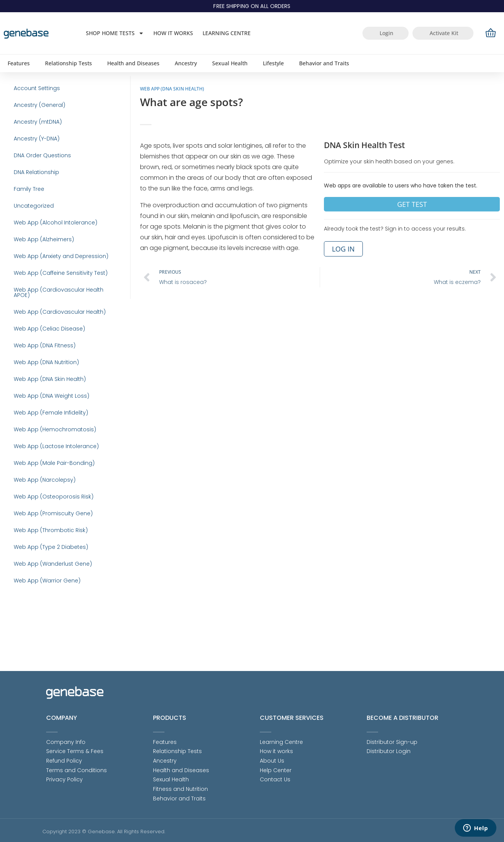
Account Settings (31, 89)
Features (19, 63)
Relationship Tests (68, 63)
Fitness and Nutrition (180, 788)
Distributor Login (389, 748)
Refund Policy (64, 758)
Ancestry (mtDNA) (32, 127)
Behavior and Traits (324, 63)
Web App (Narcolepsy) (39, 528)
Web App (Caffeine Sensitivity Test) (55, 299)
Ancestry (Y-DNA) (31, 147)
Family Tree (23, 204)
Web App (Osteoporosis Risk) (48, 547)
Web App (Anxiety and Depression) (55, 280)
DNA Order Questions (37, 166)
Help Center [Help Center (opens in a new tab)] (276, 768)
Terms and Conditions (76, 768)
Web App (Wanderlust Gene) (47, 624)
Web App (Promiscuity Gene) (48, 566)
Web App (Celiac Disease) (44, 356)
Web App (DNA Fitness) (39, 376)
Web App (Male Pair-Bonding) (48, 509)
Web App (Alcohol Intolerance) (50, 242)
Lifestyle (273, 63)
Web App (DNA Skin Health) (44, 414)
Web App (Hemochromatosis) (49, 471)
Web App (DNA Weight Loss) (46, 433)
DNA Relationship (31, 185)
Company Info (66, 739)
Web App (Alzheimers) (38, 261)
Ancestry (186, 63)
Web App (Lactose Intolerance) (51, 490)
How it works (173, 33)
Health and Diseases (133, 63)
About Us (272, 758)
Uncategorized (28, 223)
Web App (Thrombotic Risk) (45, 586)
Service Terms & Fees (75, 748)
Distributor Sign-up (392, 739)
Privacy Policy (64, 778)
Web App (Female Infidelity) (45, 452)
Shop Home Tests (115, 33)
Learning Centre (227, 33)
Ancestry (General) (34, 108)
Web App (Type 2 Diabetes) (45, 605)
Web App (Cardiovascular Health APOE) (62, 318)
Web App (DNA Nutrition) (41, 395)
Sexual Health (230, 63)
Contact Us (275, 778)
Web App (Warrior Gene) (41, 643)
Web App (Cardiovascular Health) (54, 337)
